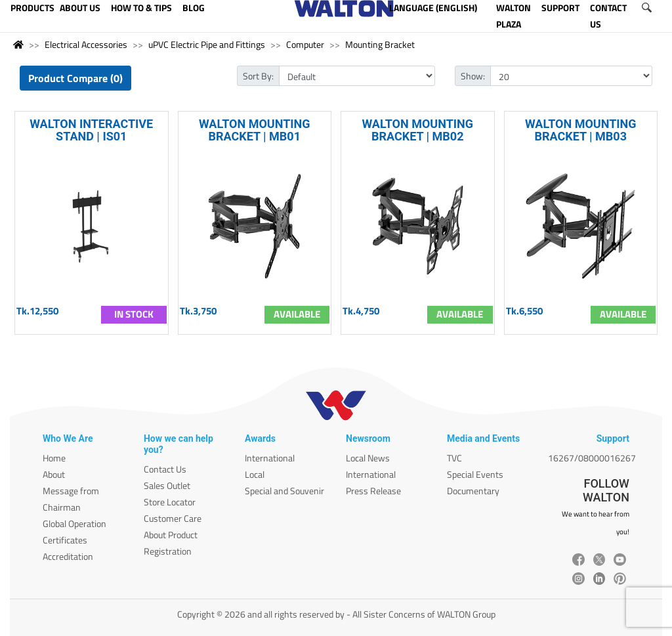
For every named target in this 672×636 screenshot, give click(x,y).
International (270, 458)
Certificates (65, 540)
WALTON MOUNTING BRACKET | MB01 (255, 130)
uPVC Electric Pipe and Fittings (207, 44)
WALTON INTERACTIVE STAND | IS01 (91, 130)
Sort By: (258, 76)
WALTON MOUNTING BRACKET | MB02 (417, 130)
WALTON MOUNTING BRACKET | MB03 (581, 130)
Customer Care (173, 518)
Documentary (473, 491)
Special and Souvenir (284, 491)
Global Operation (74, 523)
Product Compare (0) (75, 78)
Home (54, 458)
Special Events (475, 474)
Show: (473, 76)
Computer (305, 44)
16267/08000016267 (592, 458)
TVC (454, 458)
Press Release (373, 491)
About (54, 474)
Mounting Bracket (380, 44)
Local (255, 474)
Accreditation (68, 556)
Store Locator (170, 502)
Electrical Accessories (86, 44)
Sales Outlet (167, 485)
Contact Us (165, 469)
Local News (368, 458)
